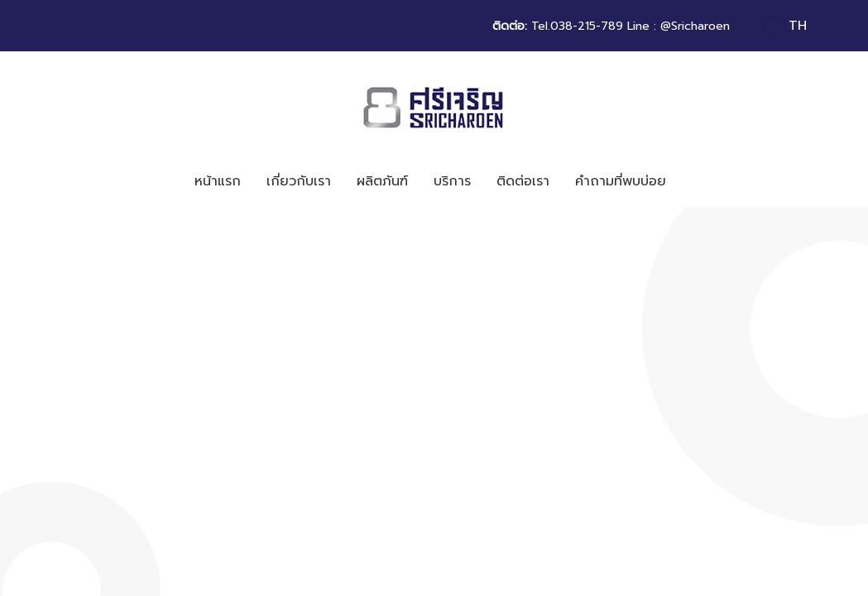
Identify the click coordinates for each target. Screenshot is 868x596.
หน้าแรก (218, 181)
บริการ (452, 181)
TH (786, 26)
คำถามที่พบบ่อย (621, 181)
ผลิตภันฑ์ (382, 181)
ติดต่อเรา (523, 181)
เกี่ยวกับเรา (299, 181)
